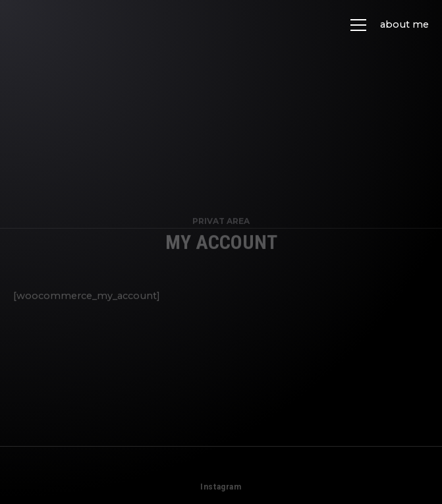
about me (404, 24)
